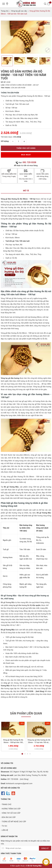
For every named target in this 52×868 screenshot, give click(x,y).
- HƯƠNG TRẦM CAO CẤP (11, 809)
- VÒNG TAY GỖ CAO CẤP (11, 813)
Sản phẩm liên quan (26, 713)
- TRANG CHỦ (6, 804)
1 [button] (22, 754)
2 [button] (25, 754)
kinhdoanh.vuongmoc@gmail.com (19, 783)
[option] (26, 37)
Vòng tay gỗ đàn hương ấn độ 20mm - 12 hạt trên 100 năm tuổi (39, 741)
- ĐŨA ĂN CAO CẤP (8, 817)
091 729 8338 (29, 162)
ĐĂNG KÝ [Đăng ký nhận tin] (45, 848)
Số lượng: (5, 141)
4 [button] (30, 754)
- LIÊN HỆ (4, 830)
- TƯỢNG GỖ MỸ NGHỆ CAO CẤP (13, 822)
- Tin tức (4, 826)
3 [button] (27, 754)
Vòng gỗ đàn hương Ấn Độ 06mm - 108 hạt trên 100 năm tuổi (13, 741)
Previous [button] (4, 61)
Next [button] (48, 61)
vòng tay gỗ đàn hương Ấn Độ (20, 605)
